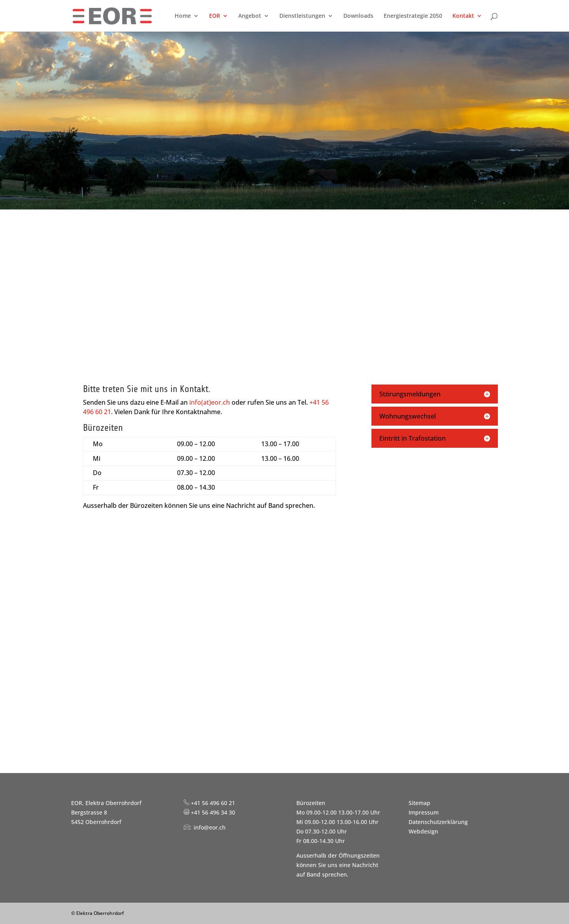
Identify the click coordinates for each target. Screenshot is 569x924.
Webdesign (423, 831)
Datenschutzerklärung (438, 822)
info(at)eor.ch (210, 402)
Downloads (358, 16)
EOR (215, 16)
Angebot (250, 16)
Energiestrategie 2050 (413, 16)
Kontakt (463, 16)
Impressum (424, 812)
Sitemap (419, 803)
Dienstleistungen (302, 16)
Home (183, 16)
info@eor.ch (210, 827)
